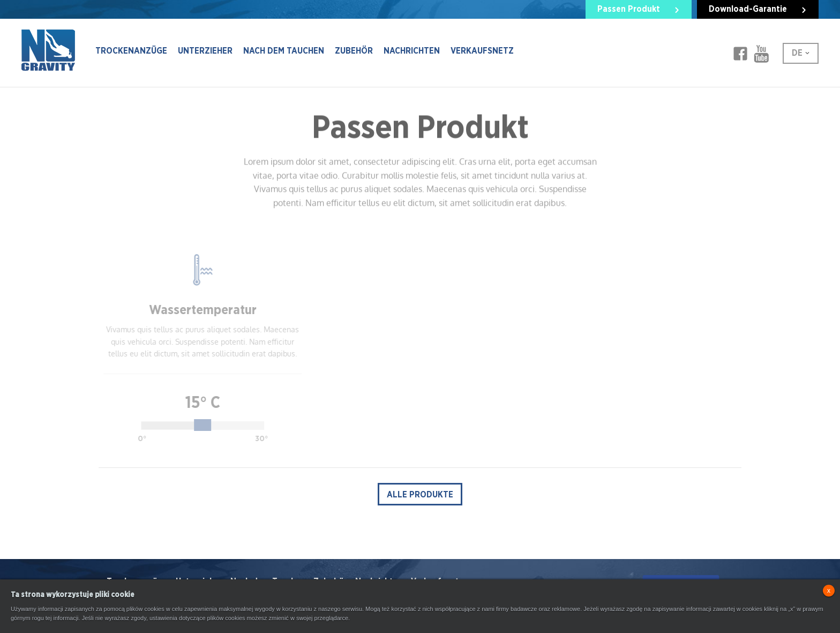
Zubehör (354, 51)
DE (797, 53)
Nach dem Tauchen (284, 51)
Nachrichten (412, 51)
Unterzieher (205, 51)
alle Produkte (420, 495)
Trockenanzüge (131, 51)
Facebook (740, 54)
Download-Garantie (748, 9)
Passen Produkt (629, 9)
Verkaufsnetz (482, 51)
